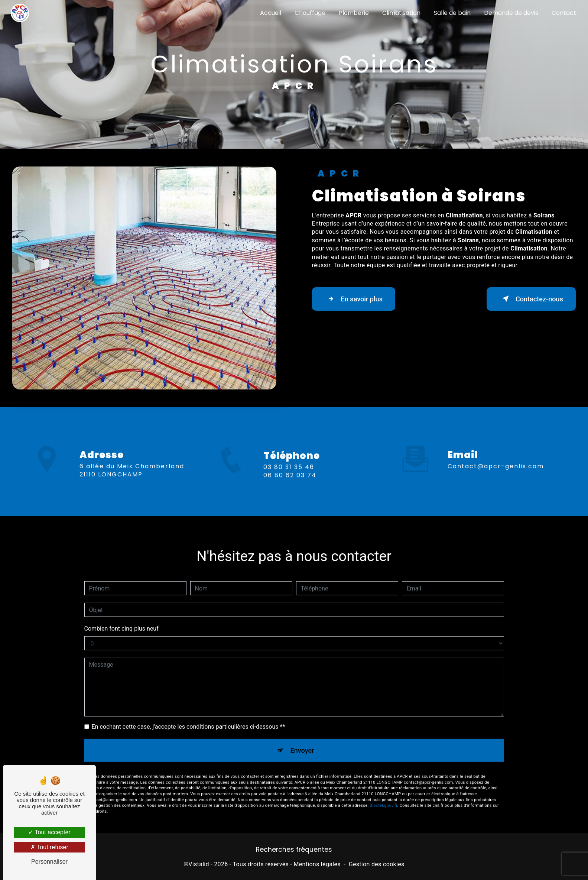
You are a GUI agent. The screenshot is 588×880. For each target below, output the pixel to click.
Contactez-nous (527, 299)
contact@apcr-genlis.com (496, 457)
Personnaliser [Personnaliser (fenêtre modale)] (49, 862)
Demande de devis (510, 13)
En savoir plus (358, 299)
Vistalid (199, 866)
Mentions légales (317, 866)
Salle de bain (451, 13)
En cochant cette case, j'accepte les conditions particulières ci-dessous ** (189, 718)
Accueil (270, 13)
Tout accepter (49, 832)
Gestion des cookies (377, 866)
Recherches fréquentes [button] (294, 851)
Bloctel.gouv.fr (383, 798)
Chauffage (309, 13)
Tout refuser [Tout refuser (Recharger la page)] (49, 847)
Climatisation (401, 13)
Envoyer (302, 742)
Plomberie (353, 13)
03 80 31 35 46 (289, 476)
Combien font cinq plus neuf (121, 620)
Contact (563, 13)
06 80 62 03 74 (290, 484)
